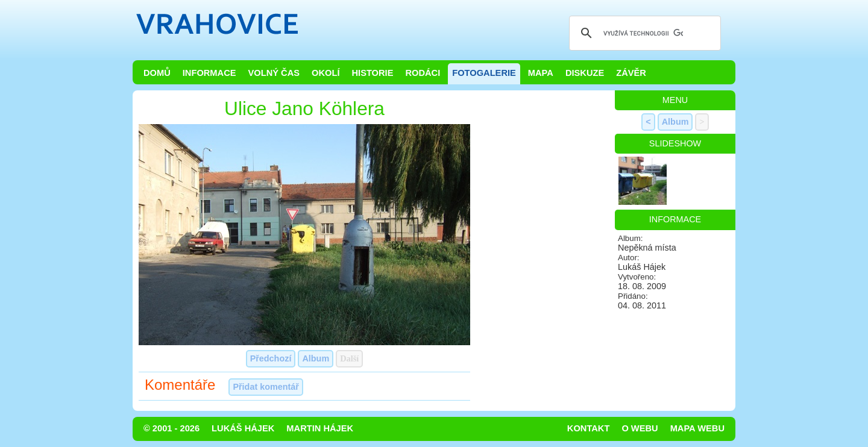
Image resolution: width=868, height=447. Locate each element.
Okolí (325, 73)
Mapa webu (697, 428)
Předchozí (271, 358)
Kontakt (589, 428)
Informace (209, 73)
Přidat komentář (266, 387)
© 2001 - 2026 (171, 428)
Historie (372, 73)
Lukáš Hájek (243, 428)
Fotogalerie (484, 73)
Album (316, 358)
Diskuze (585, 73)
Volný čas (274, 73)
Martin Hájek (320, 428)
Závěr (631, 73)
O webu (640, 428)
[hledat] (643, 33)
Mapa (541, 73)
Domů (157, 73)
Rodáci (423, 73)
